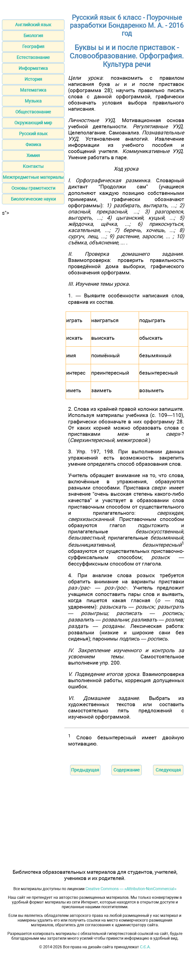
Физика (33, 144)
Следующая (168, 770)
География (33, 46)
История (33, 79)
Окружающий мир (33, 123)
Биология (33, 36)
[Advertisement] (33, 247)
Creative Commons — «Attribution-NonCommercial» (131, 889)
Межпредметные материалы (33, 177)
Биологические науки (33, 199)
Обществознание (33, 112)
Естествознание (33, 57)
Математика (33, 90)
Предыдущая (85, 770)
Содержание (127, 770)
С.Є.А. (145, 947)
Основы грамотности (33, 188)
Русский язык (33, 134)
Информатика (33, 68)
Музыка (33, 101)
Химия (33, 155)
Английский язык (33, 25)
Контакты (33, 166)
